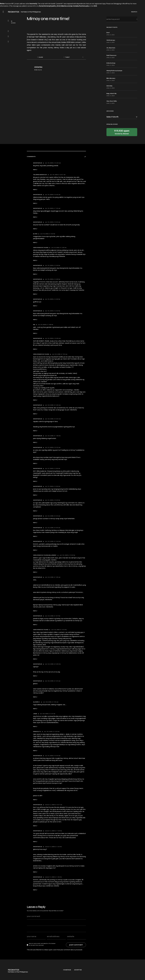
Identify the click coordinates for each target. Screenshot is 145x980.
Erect (108, 33)
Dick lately (109, 86)
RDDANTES (14, 12)
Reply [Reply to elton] (35, 243)
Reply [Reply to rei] (35, 333)
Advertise (78, 977)
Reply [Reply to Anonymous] (35, 170)
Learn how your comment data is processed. (68, 950)
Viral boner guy (111, 40)
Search (135, 19)
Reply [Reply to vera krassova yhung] (35, 400)
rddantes (38, 67)
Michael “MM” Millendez (37, 37)
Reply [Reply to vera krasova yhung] (35, 260)
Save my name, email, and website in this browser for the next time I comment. (42, 944)
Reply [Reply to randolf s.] (35, 751)
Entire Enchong (111, 63)
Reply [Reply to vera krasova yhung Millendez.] (35, 572)
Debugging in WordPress (122, 4)
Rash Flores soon (111, 55)
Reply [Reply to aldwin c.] (35, 709)
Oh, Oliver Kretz (111, 48)
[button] (3, 12)
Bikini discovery (111, 78)
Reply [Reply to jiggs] (35, 727)
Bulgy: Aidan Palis (111, 94)
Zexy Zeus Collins (112, 101)
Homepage (67, 977)
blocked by (122, 132)
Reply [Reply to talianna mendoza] (35, 190)
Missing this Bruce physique (114, 71)
